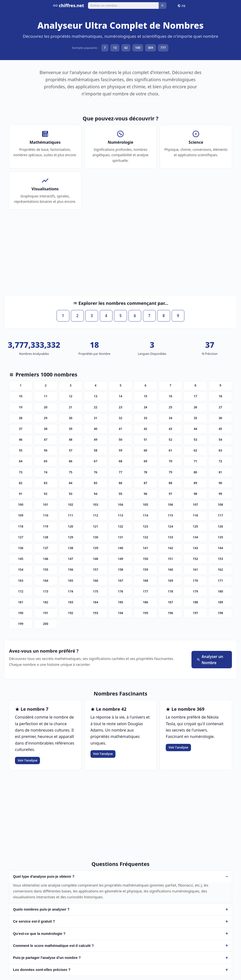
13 (115, 48)
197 (195, 613)
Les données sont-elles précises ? (42, 970)
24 (145, 407)
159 (146, 570)
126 (220, 526)
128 (45, 537)
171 (220, 581)
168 (146, 581)
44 (195, 429)
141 (146, 548)
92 (46, 494)
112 (95, 515)
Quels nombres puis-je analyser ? (41, 909)
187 (170, 602)
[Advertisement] (120, 255)
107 (195, 505)
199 (20, 624)
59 (120, 450)
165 (70, 581)
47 (46, 440)
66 (71, 461)
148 (95, 559)
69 (145, 461)
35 (195, 418)
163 (20, 581)
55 (21, 450)
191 (45, 613)
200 (45, 624)
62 (195, 450)
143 (195, 548)
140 (120, 548)
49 (96, 440)
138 (70, 548)
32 (120, 418)
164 (45, 581)
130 (95, 537)
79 (170, 472)
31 (96, 418)
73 (21, 472)
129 (70, 537)
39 (71, 429)
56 (46, 450)
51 (145, 440)
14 (120, 396)
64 (21, 461)
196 (170, 613)
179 (195, 591)
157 (95, 570)
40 (96, 429)
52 (170, 440)
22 (96, 407)
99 (220, 494)
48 (71, 440)
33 (145, 418)
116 (195, 515)
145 (20, 559)
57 (71, 450)
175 (95, 591)
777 (163, 48)
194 (120, 613)
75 (71, 472)
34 (170, 418)
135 (220, 537)
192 (70, 613)
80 (195, 472)
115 (170, 515)
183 (70, 602)
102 (70, 505)
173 (45, 591)
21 (71, 407)
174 (70, 591)
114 (146, 515)
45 (220, 429)
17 (195, 396)
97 (170, 494)
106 (170, 505)
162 (220, 570)
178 (170, 591)
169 (170, 581)
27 (220, 407)
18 (220, 396)
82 (21, 483)
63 (220, 450)
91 (21, 494)
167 (120, 581)
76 (96, 472)
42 (126, 48)
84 (71, 483)
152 (195, 559)
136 (20, 548)
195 (146, 613)
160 (170, 570)
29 (46, 418)
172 (20, 591)
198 (220, 613)
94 (96, 494)
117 (220, 515)
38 (46, 429)
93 (71, 494)
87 (145, 483)
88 (170, 483)
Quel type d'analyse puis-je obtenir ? (44, 877)
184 (95, 602)
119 (45, 526)
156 (70, 570)
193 (95, 613)
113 (120, 515)
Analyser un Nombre (210, 660)
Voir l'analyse (27, 760)
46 (21, 440)
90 (220, 483)
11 (46, 396)
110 (45, 515)
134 (195, 537)
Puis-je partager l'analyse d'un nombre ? (47, 958)
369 (150, 48)
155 (45, 570)
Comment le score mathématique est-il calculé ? (53, 946)
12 (71, 396)
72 (220, 461)
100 (138, 48)
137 (45, 548)
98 (195, 494)
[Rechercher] (123, 5)
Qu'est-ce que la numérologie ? (39, 934)
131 (120, 537)
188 (195, 602)
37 (21, 429)
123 (146, 526)
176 (120, 591)
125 (195, 526)
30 (71, 418)
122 (120, 526)
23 (120, 407)
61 (170, 450)
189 (220, 602)
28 (21, 418)
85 (96, 483)
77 (120, 472)
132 (146, 537)
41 (120, 429)
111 (70, 515)
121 (95, 526)
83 (46, 483)
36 (220, 418)
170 (195, 581)
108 (220, 505)
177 (146, 591)
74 (46, 472)
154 (20, 570)
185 (120, 602)
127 (20, 537)
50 (120, 440)
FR (181, 6)
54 (220, 440)
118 (20, 526)
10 (21, 396)
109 (20, 515)
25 (170, 407)
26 (195, 407)
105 (146, 505)
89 (195, 483)
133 (170, 537)
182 (45, 602)
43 (170, 429)
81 (220, 472)
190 (20, 613)
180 (220, 591)
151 (170, 559)
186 (146, 602)
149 (120, 559)
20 (46, 407)
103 (95, 505)
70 (170, 461)
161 (195, 570)
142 (170, 548)
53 (195, 440)
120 (70, 526)
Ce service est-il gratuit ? (34, 921)
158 (120, 570)
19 (21, 407)
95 (120, 494)
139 (95, 548)
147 (70, 559)
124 (170, 526)
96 (145, 494)
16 (170, 396)
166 (95, 581)
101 (45, 505)
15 (145, 396)
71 (195, 461)
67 (96, 461)
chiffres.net (69, 5)
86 (120, 483)
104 (120, 505)
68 (120, 461)
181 (20, 602)
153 (220, 559)
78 (145, 472)
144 (220, 548)
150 (146, 559)
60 (145, 450)
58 (96, 450)
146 (45, 559)
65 (46, 461)
